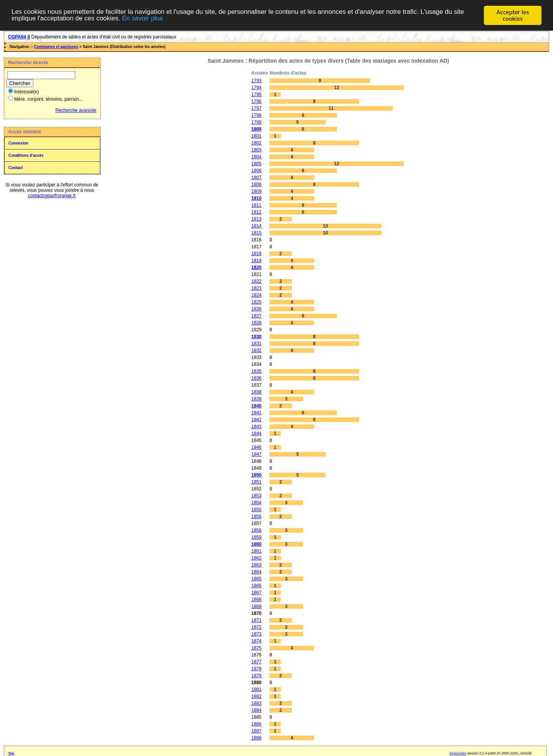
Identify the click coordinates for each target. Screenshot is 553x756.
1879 (256, 675)
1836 (256, 378)
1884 (256, 710)
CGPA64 (17, 37)
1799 (256, 122)
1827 (256, 316)
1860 (256, 544)
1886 (256, 724)
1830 (256, 336)
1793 (256, 80)
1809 (256, 191)
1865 (256, 578)
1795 (256, 94)
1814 (256, 226)
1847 (256, 454)
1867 (256, 592)
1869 (256, 606)
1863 (256, 565)
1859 (256, 537)
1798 (256, 115)
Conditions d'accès (26, 155)
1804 (256, 156)
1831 (256, 343)
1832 (256, 350)
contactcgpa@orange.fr (52, 195)
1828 (256, 322)
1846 (256, 447)
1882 (256, 696)
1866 (256, 585)
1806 (256, 170)
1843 (256, 426)
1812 (256, 212)
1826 (256, 309)
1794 (256, 87)
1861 (256, 551)
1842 (256, 419)
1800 (256, 129)
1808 (256, 184)
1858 (256, 530)
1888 (256, 738)
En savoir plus (143, 19)
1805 (256, 163)
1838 (256, 392)
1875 (256, 648)
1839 (256, 399)
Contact (16, 167)
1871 (256, 620)
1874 (256, 641)
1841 (256, 412)
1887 (256, 731)
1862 (256, 558)
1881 (256, 689)
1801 (256, 136)
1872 (256, 627)
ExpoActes (458, 753)
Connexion (18, 143)
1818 (256, 253)
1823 (256, 288)
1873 (256, 634)
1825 (256, 302)
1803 (256, 150)
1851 (256, 482)
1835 (256, 371)
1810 (256, 198)
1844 (256, 433)
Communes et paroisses (56, 46)
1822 (256, 281)
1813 (256, 219)
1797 (256, 108)
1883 (256, 703)
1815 (256, 233)
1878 (256, 668)
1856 (256, 516)
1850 (256, 475)
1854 (256, 502)
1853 (256, 495)
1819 (256, 260)
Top (11, 753)
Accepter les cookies (513, 15)
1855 (256, 509)
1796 (256, 101)
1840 (256, 405)
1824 (256, 295)
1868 (256, 599)
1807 (256, 177)
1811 (256, 205)
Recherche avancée (76, 110)
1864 (256, 572)
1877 (256, 661)
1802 (256, 143)
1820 (256, 267)
